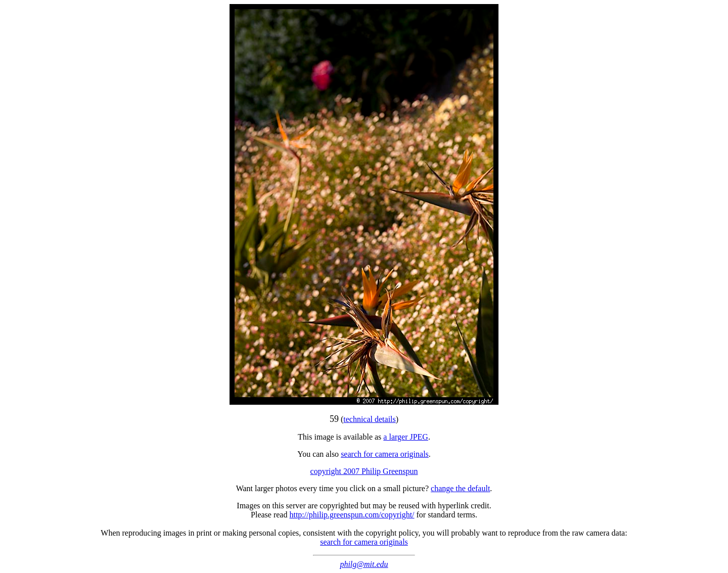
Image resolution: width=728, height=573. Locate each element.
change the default (460, 488)
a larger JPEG (406, 437)
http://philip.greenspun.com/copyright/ (352, 515)
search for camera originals (385, 454)
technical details (370, 419)
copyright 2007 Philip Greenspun (364, 471)
